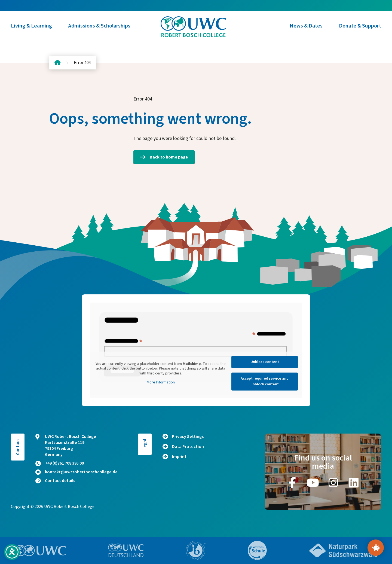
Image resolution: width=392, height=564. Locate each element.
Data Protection (188, 447)
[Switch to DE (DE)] (35, 5)
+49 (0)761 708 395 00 (60, 463)
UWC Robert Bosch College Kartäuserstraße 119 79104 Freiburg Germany (66, 446)
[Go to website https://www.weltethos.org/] (257, 550)
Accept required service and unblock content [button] (265, 381)
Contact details (55, 481)
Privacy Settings (188, 437)
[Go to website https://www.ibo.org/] (196, 550)
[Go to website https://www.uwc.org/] (40, 551)
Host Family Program (300, 5)
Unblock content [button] (265, 362)
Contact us (345, 5)
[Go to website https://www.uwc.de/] (126, 550)
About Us (231, 5)
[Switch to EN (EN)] (46, 5)
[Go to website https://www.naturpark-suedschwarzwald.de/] (343, 550)
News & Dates (306, 30)
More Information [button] (161, 383)
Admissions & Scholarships (99, 30)
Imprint (179, 457)
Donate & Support (360, 30)
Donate (376, 5)
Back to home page (164, 157)
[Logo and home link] (196, 30)
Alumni (260, 5)
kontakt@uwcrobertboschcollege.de (76, 472)
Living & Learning (31, 30)
